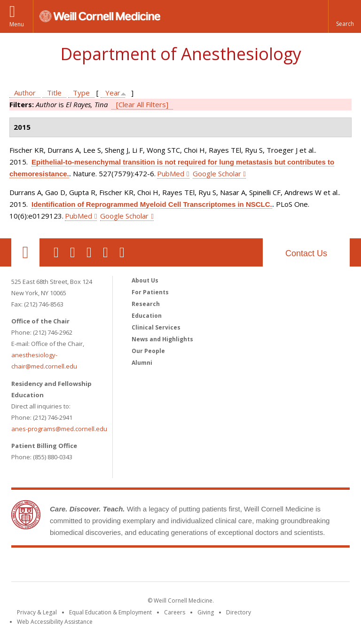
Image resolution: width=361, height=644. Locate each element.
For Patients (150, 292)
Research (146, 304)
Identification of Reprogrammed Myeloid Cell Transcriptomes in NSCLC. (152, 204)
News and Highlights (162, 339)
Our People (148, 351)
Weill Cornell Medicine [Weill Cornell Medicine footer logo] (180, 566)
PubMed (171, 173)
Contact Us (306, 253)
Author (25, 93)
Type (81, 93)
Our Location (25, 252)
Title (54, 93)
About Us (145, 280)
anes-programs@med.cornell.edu (59, 429)
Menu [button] (17, 24)
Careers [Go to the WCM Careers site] (175, 612)
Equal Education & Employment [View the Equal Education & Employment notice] (110, 612)
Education (147, 316)
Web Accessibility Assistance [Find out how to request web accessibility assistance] (55, 622)
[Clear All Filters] (142, 104)
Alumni (142, 363)
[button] (345, 16)
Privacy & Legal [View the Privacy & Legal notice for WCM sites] (37, 612)
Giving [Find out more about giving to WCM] (206, 612)
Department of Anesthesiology (181, 54)
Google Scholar (217, 173)
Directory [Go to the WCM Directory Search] (239, 612)
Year (113, 93)
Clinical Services (156, 327)
